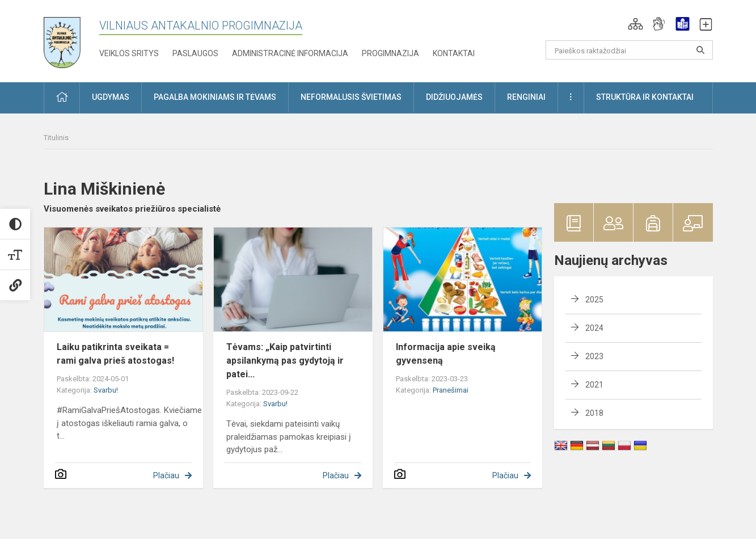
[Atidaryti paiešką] (700, 50)
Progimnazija (390, 53)
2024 (594, 328)
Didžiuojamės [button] (454, 97)
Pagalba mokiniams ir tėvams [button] (215, 97)
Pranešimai (451, 390)
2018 (594, 413)
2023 (594, 356)
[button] (635, 24)
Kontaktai (454, 53)
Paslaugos (195, 53)
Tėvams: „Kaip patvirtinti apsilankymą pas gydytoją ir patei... (285, 361)
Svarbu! (106, 390)
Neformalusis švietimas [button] (351, 97)
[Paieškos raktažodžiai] (629, 50)
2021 (594, 385)
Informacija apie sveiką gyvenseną (446, 354)
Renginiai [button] (526, 97)
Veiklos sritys (129, 53)
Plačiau (166, 475)
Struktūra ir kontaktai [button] (645, 97)
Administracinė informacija (290, 53)
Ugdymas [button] (111, 97)
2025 (594, 300)
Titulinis (56, 138)
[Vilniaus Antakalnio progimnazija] (70, 39)
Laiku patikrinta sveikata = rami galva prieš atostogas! (115, 354)
